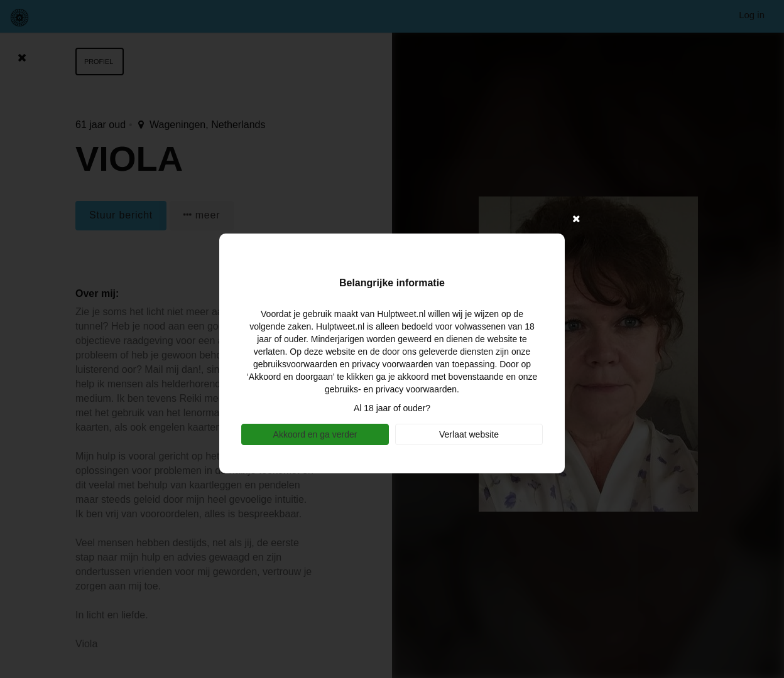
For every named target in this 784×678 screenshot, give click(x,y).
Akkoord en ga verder (315, 434)
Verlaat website (469, 434)
